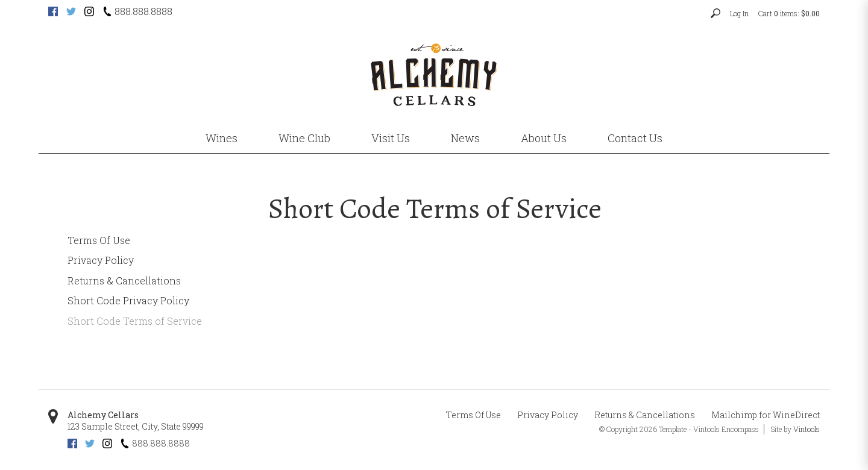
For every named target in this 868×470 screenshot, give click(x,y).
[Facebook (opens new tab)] (53, 13)
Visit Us (391, 138)
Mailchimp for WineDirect (766, 415)
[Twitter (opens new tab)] (71, 13)
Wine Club (304, 138)
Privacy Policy (101, 260)
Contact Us (635, 138)
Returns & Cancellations (124, 280)
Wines (222, 138)
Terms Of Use (99, 240)
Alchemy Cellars (103, 415)
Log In (739, 13)
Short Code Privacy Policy (128, 300)
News (465, 138)
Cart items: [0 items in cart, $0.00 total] (789, 13)
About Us (544, 138)
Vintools (807, 429)
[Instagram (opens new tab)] (89, 13)
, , (136, 426)
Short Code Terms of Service (135, 321)
